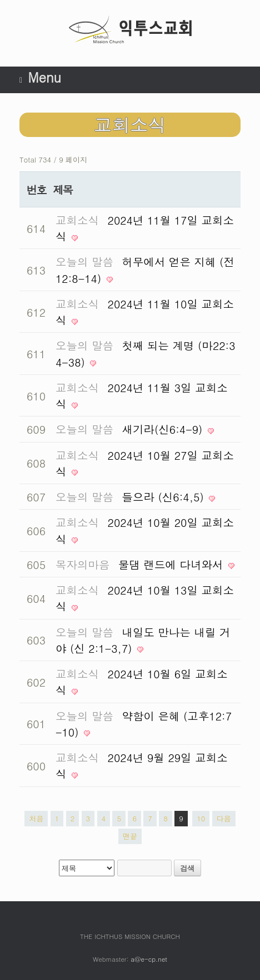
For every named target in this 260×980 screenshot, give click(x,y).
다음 (224, 818)
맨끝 (130, 836)
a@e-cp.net (149, 959)
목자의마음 (83, 564)
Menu (40, 77)
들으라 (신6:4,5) (165, 497)
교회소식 (77, 220)
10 (201, 818)
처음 (36, 818)
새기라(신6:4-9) (164, 429)
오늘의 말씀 (84, 261)
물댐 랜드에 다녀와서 (172, 564)
